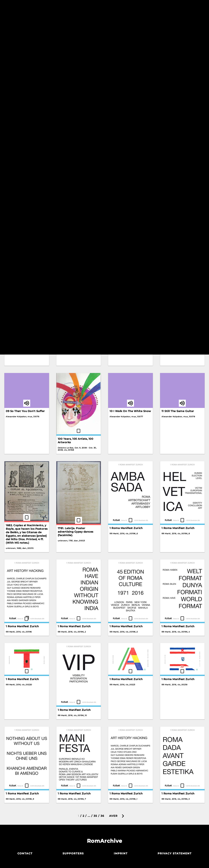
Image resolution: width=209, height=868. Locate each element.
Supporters (73, 853)
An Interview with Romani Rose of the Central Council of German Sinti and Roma (25, 66)
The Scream (170, 222)
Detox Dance (171, 54)
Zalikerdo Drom (69, 274)
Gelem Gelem (67, 142)
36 (102, 816)
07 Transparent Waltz (177, 344)
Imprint (121, 853)
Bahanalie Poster (70, 89)
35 (95, 816)
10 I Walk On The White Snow (130, 411)
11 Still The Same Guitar (178, 411)
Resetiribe (148, 16)
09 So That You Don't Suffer (25, 411)
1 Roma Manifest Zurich (126, 528)
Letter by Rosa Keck (124, 278)
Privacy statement (175, 853)
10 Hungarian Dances (176, 278)
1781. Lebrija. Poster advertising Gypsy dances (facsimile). (76, 532)
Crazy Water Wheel (123, 62)
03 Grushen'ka (120, 344)
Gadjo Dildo (14, 140)
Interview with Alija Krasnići (77, 211)
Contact (25, 853)
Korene (115, 207)
